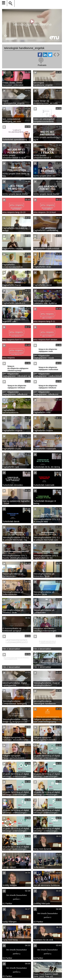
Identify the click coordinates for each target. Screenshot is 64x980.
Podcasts (42, 65)
